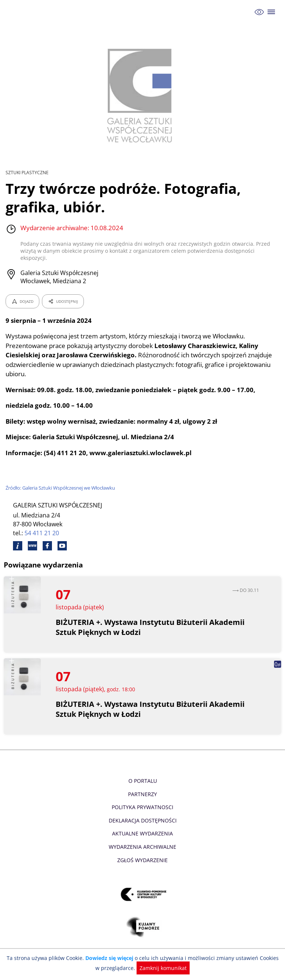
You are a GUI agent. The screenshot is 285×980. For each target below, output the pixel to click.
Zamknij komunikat (159, 968)
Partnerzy (142, 787)
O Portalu (143, 774)
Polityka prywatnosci (142, 800)
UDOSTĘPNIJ (63, 294)
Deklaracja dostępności (142, 813)
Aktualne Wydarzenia (143, 826)
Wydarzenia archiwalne (142, 840)
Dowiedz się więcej (108, 958)
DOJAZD (22, 294)
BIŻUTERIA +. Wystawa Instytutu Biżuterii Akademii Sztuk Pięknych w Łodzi (150, 620)
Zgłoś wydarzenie (142, 853)
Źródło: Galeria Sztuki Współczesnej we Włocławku (62, 481)
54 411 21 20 (42, 526)
